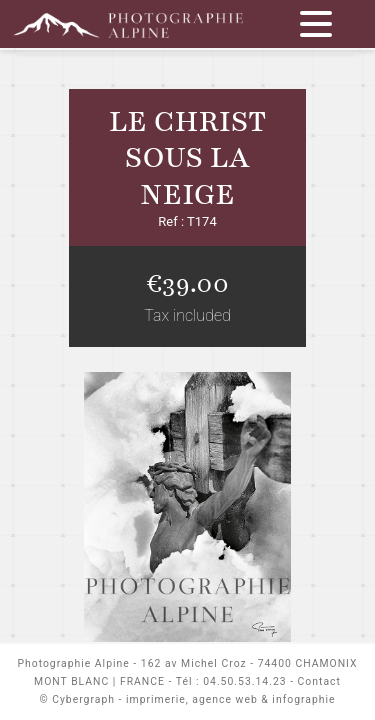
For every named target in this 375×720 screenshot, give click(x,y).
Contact (319, 681)
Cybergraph (83, 699)
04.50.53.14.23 (244, 681)
